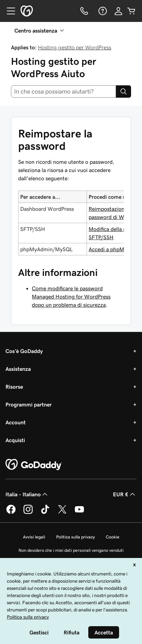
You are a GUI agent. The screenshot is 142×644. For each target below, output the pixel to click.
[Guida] (102, 11)
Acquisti (15, 440)
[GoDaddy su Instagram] (28, 513)
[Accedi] (118, 11)
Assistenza (18, 369)
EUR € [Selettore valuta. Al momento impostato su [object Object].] (125, 494)
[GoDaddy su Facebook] (11, 513)
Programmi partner (29, 404)
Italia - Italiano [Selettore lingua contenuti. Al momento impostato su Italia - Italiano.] (27, 494)
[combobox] (63, 92)
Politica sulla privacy (75, 537)
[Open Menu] (8, 11)
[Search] (124, 92)
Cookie (113, 537)
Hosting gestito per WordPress (75, 47)
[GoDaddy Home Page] (34, 465)
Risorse (14, 387)
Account (16, 422)
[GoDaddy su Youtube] (79, 513)
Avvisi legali (34, 537)
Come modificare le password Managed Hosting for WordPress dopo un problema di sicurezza (71, 296)
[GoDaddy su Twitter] (62, 513)
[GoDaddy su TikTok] (45, 513)
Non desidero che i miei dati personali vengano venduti (71, 550)
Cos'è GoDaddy (24, 351)
